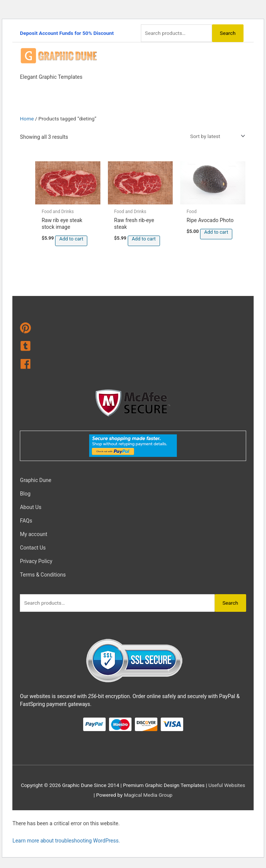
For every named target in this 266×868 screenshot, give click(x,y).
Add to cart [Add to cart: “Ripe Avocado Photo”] (216, 232)
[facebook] (133, 365)
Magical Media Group (148, 795)
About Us (31, 507)
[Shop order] (216, 136)
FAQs (26, 521)
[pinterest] (133, 329)
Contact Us (33, 548)
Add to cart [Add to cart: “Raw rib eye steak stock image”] (71, 239)
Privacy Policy (36, 561)
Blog (25, 494)
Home (27, 119)
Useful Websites (227, 785)
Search (228, 33)
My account (34, 534)
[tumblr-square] (133, 347)
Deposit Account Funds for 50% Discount (67, 33)
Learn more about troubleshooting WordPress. (66, 841)
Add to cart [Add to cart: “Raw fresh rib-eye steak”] (144, 239)
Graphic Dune (35, 480)
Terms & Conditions (43, 575)
